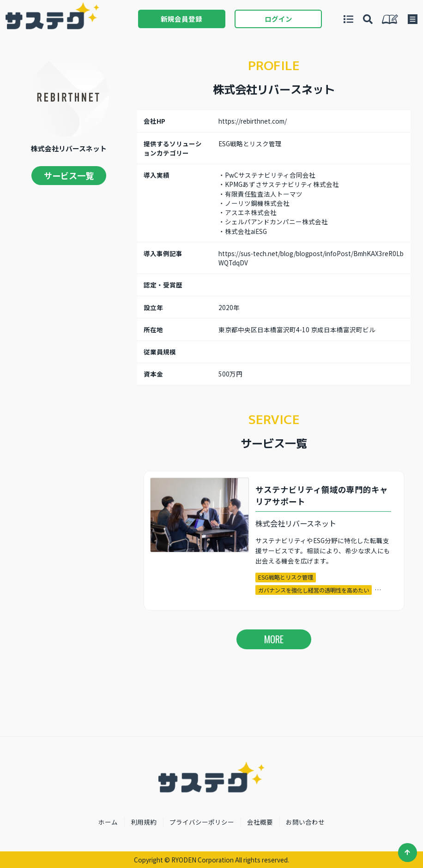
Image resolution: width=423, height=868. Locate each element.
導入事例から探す (368, 19)
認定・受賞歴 (163, 285)
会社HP (154, 121)
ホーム (108, 822)
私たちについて (390, 19)
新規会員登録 (181, 19)
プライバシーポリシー (202, 822)
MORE (274, 639)
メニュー (413, 19)
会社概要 (260, 822)
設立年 (153, 307)
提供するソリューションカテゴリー (173, 148)
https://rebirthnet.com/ (253, 121)
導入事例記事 (163, 253)
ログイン (278, 19)
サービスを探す (348, 19)
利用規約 (144, 822)
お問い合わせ (305, 822)
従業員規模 (160, 352)
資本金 (153, 374)
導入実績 (157, 175)
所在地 (153, 329)
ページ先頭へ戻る (408, 853)
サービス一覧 (69, 175)
